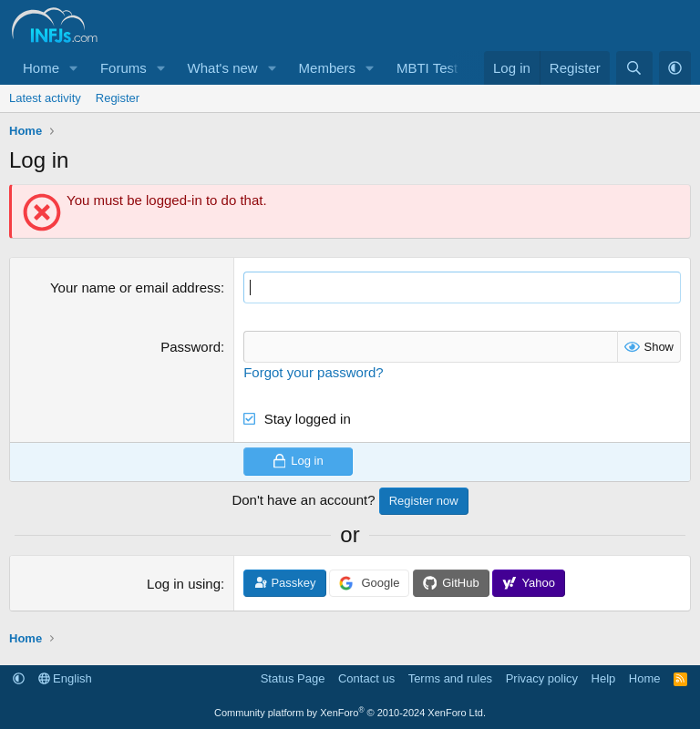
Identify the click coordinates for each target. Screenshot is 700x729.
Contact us (366, 678)
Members (328, 68)
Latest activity (45, 98)
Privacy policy (542, 678)
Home (41, 68)
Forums (124, 68)
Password (190, 347)
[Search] (634, 68)
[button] (74, 68)
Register (118, 98)
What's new (223, 68)
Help (604, 678)
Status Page (293, 678)
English (65, 678)
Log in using (184, 584)
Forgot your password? (313, 372)
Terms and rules (450, 678)
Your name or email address (135, 287)
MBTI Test (427, 68)
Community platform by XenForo (350, 713)
